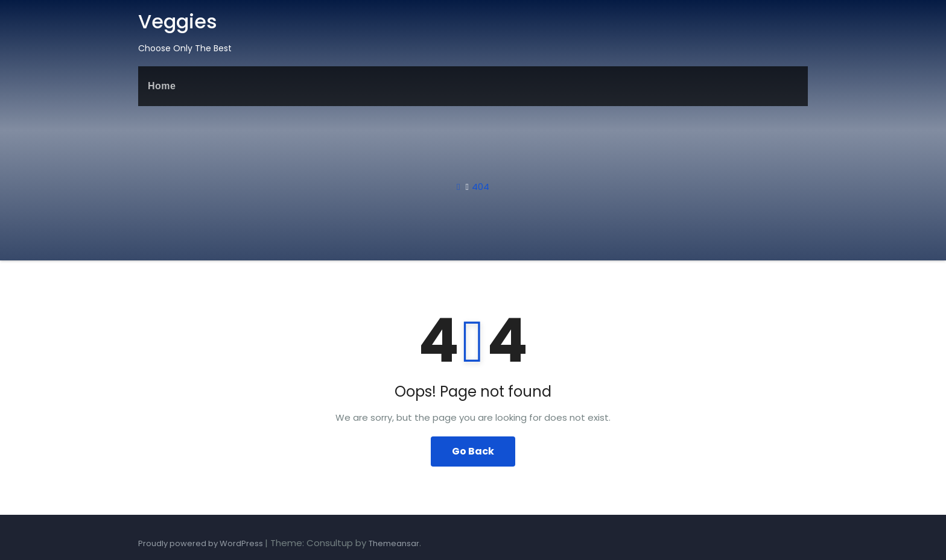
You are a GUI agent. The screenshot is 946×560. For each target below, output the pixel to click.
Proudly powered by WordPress (202, 543)
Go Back (473, 451)
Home (162, 86)
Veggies (178, 21)
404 (481, 187)
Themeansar (394, 543)
